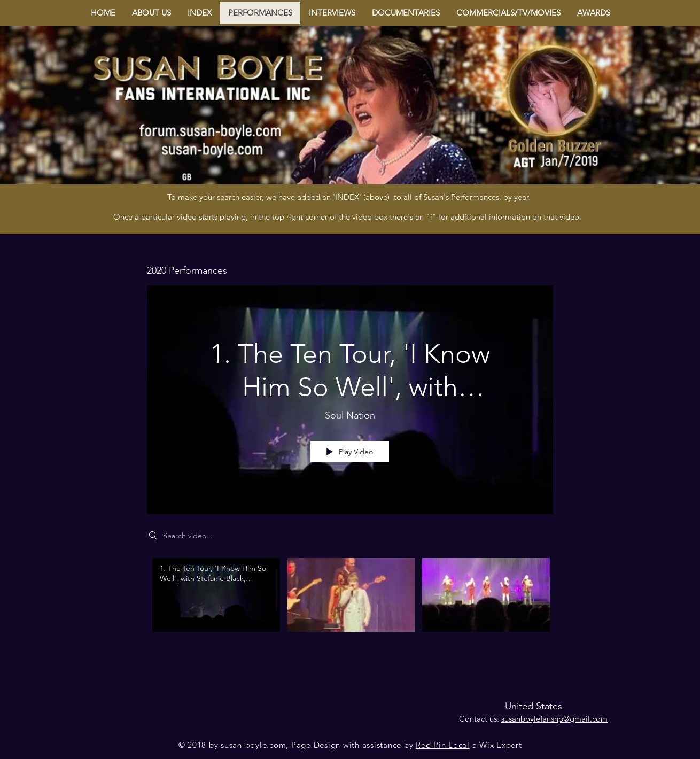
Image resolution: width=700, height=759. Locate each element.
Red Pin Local (443, 745)
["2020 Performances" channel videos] (350, 602)
